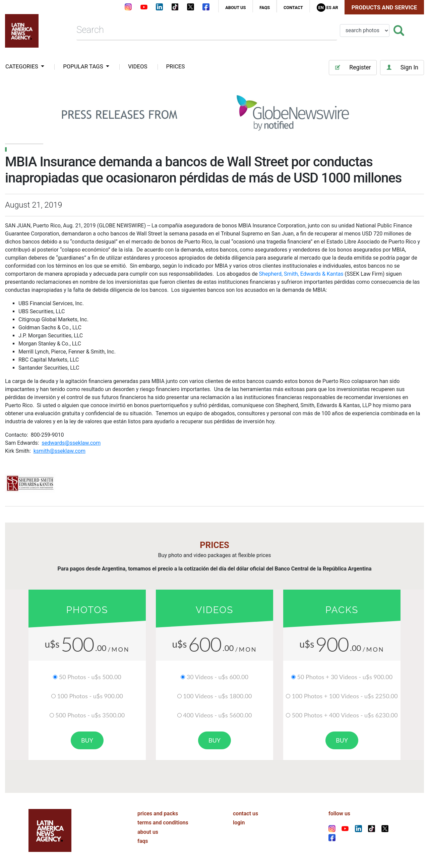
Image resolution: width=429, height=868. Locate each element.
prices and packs (158, 813)
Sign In (402, 68)
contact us (246, 813)
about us (235, 8)
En (321, 8)
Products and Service (384, 7)
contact (293, 8)
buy (87, 740)
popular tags (84, 66)
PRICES (176, 66)
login (239, 823)
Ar (335, 8)
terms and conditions (163, 823)
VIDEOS (138, 66)
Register (353, 68)
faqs (265, 8)
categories (22, 66)
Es (329, 8)
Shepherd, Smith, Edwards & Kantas (301, 274)
